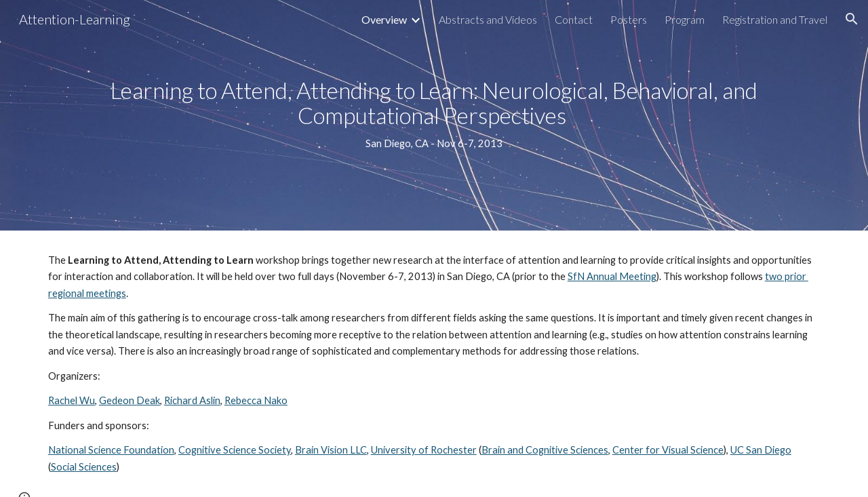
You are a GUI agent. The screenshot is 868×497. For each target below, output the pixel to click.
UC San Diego (761, 450)
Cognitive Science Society (235, 450)
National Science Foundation (111, 450)
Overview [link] (384, 19)
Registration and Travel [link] (775, 19)
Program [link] (685, 19)
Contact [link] (574, 19)
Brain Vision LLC (331, 450)
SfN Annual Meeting (612, 276)
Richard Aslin (192, 400)
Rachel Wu (72, 400)
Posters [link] (629, 19)
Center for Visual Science (668, 450)
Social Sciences (84, 467)
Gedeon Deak (130, 400)
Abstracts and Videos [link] (488, 19)
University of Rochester (424, 450)
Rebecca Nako (256, 400)
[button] (852, 19)
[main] (434, 115)
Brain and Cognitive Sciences (545, 450)
